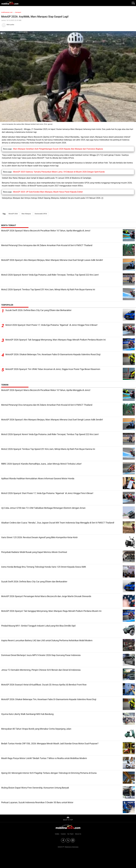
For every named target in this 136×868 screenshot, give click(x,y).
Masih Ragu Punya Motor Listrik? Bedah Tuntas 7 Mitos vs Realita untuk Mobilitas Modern (44, 758)
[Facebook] (63, 840)
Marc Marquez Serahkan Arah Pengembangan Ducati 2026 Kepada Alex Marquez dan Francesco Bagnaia (58, 149)
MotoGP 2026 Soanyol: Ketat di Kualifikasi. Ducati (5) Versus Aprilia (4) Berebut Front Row (44, 685)
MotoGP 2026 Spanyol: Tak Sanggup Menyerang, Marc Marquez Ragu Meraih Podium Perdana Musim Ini (56, 340)
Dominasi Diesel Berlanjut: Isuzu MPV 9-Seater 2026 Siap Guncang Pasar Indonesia (41, 655)
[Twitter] (68, 840)
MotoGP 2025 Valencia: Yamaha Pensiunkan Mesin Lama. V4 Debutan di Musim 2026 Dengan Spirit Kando (59, 172)
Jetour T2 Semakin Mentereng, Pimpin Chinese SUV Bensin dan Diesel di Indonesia (41, 670)
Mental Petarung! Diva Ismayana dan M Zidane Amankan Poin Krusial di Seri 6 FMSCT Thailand (47, 245)
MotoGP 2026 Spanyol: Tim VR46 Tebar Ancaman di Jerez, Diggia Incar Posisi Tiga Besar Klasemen (53, 369)
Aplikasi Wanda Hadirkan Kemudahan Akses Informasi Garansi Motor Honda (38, 478)
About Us (78, 834)
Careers (63, 834)
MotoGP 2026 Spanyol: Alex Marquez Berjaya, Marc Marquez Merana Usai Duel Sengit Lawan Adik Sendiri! (52, 260)
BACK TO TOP (68, 818)
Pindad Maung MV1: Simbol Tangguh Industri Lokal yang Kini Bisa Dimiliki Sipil (38, 626)
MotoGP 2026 (13, 214)
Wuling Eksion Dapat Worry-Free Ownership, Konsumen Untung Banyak (35, 788)
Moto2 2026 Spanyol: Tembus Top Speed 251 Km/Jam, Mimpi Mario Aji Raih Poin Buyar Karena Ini (48, 289)
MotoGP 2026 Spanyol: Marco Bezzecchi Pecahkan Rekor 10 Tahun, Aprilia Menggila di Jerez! (46, 231)
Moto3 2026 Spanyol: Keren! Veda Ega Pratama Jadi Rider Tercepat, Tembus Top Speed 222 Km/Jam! (50, 275)
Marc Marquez (26, 214)
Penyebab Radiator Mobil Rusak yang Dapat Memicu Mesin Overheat (34, 552)
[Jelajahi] (133, 3)
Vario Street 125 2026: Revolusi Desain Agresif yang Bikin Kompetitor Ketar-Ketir (39, 537)
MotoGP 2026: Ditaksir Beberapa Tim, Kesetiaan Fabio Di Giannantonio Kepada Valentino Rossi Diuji (53, 354)
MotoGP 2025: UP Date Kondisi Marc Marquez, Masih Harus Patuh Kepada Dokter (48, 192)
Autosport (18, 12)
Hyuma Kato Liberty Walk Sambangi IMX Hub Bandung (27, 714)
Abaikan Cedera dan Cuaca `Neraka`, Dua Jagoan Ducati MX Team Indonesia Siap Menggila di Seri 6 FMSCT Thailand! (58, 523)
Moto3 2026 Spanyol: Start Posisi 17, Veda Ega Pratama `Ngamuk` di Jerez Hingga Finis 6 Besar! (51, 325)
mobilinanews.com (7, 12)
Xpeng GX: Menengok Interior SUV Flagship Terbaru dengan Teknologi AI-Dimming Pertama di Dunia (49, 773)
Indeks (57, 834)
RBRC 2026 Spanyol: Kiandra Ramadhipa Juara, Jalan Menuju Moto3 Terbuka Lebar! (41, 464)
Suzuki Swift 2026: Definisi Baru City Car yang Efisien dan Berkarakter (38, 310)
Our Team (70, 834)
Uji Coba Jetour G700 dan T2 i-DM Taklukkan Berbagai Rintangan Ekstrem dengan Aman (43, 508)
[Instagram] (73, 840)
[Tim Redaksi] (68, 25)
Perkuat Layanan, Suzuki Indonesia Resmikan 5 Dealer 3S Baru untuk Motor (37, 802)
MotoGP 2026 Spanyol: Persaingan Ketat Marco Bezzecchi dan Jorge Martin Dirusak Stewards (46, 596)
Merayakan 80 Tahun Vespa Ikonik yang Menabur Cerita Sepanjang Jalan (36, 729)
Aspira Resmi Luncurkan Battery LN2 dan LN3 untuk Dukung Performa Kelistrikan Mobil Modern (47, 640)
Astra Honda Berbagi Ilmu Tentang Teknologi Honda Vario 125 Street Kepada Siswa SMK (44, 567)
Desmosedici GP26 (41, 214)
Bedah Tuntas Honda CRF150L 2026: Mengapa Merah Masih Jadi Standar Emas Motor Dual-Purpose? (50, 744)
